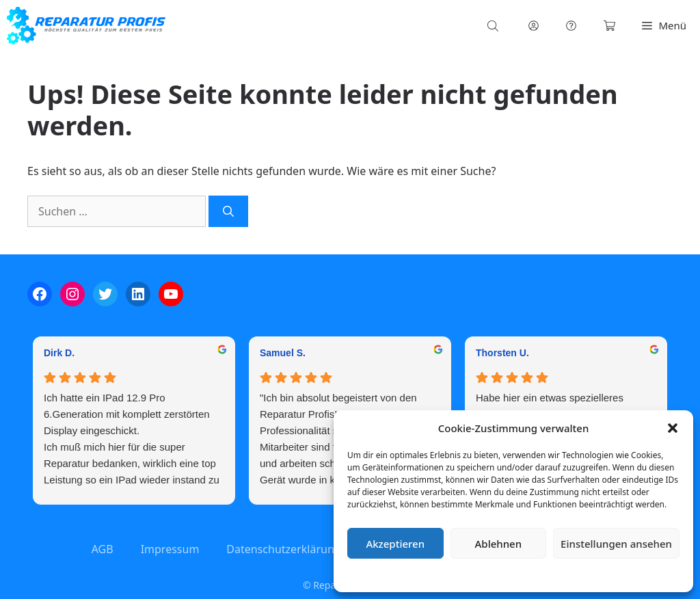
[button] (673, 428)
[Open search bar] (494, 26)
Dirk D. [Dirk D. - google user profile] (59, 353)
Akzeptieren (395, 544)
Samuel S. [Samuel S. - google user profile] (283, 353)
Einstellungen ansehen (616, 544)
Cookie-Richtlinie (442, 575)
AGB (103, 549)
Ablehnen (499, 544)
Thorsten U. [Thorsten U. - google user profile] (502, 353)
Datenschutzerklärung (523, 575)
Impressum (595, 575)
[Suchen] (228, 211)
